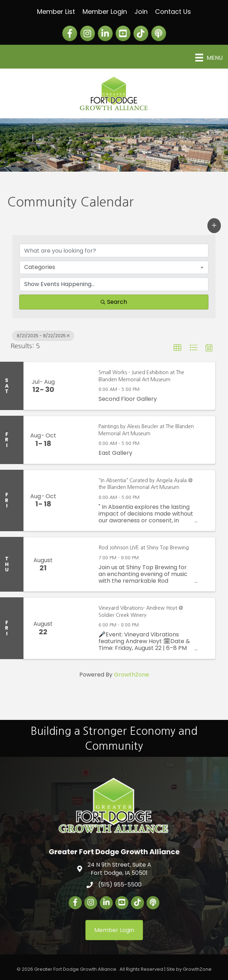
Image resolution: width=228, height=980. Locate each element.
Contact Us (173, 12)
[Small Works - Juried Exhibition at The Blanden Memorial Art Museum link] (77, 386)
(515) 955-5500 (120, 885)
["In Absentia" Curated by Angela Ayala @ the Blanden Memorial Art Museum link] (77, 500)
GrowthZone (131, 675)
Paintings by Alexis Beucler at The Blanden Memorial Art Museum (146, 430)
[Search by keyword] (114, 251)
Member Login (105, 12)
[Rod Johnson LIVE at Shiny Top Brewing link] (77, 564)
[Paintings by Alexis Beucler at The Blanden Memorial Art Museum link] (77, 440)
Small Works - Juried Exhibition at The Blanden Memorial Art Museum (141, 376)
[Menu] (209, 58)
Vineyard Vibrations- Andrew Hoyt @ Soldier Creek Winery (141, 612)
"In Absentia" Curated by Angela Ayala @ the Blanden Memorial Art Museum (146, 484)
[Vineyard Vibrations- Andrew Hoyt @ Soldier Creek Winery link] (77, 628)
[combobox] (114, 267)
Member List (56, 12)
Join (141, 12)
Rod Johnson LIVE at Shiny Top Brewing (144, 548)
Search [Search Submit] (114, 302)
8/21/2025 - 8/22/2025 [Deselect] (43, 336)
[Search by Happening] (114, 284)
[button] (214, 226)
